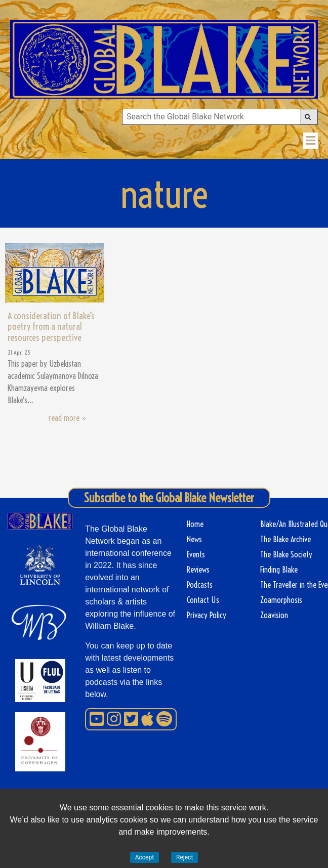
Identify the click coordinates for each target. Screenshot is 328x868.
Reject (184, 857)
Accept (145, 857)
